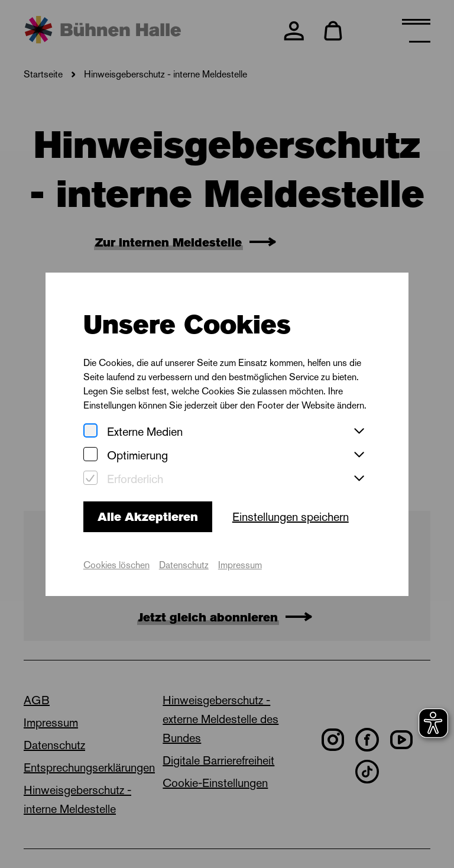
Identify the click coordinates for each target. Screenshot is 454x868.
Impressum (240, 565)
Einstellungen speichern (291, 517)
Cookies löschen (116, 565)
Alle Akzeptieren (148, 517)
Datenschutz (184, 565)
